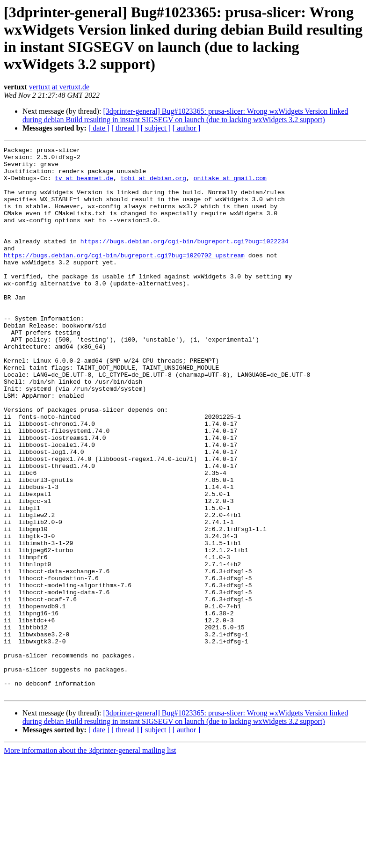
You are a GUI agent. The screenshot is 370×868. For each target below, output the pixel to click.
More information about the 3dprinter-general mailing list (90, 860)
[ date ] (99, 128)
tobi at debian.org (153, 185)
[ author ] (187, 128)
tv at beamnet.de (84, 185)
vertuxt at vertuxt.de (59, 87)
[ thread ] (125, 128)
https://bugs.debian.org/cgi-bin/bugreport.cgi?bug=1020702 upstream (124, 277)
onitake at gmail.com (230, 185)
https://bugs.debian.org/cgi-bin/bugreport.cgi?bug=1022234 (185, 261)
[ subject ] (156, 128)
